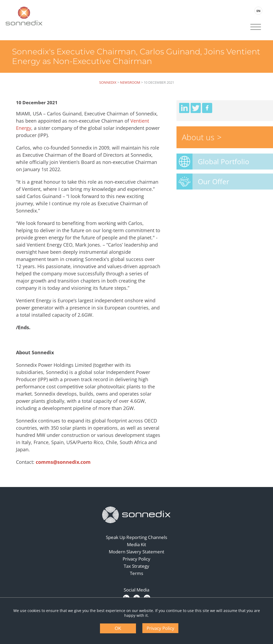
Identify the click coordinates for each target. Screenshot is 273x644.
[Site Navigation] (256, 27)
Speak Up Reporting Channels (136, 537)
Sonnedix (108, 82)
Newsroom (130, 82)
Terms (136, 573)
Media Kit (136, 544)
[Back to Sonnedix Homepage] (24, 16)
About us (198, 137)
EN (258, 11)
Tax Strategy (136, 566)
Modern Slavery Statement (136, 552)
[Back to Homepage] (136, 515)
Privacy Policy (136, 559)
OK (118, 628)
